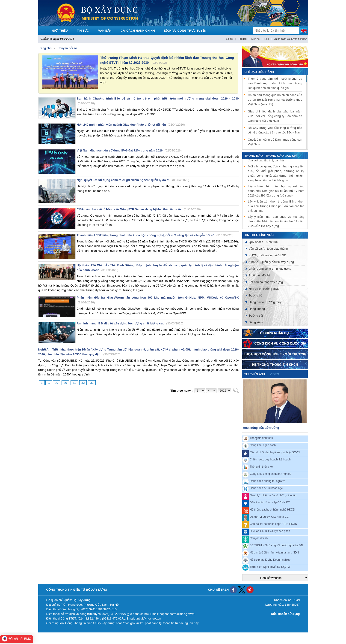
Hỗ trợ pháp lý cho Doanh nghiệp (270, 560)
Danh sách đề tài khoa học (266, 488)
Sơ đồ (229, 39)
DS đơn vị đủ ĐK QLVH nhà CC (269, 517)
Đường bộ (256, 295)
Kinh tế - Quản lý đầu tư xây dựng (271, 262)
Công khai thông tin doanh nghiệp (271, 474)
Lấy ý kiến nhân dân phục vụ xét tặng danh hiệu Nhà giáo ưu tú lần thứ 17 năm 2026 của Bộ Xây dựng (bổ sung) (276, 192)
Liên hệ (255, 39)
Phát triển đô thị (259, 275)
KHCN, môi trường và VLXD (268, 255)
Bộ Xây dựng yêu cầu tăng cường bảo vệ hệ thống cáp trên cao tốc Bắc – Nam (275, 130)
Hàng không (257, 309)
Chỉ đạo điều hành (259, 72)
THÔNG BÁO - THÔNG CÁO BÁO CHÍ (271, 156)
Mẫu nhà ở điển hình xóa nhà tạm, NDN (274, 553)
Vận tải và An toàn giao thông (268, 249)
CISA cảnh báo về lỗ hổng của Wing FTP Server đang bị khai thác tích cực (139, 209)
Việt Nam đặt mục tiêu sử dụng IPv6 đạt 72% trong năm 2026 (129, 150)
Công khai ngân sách (263, 445)
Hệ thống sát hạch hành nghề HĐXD (272, 510)
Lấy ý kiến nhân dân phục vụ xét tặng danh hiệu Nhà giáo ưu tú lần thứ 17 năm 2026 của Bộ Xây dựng (276, 222)
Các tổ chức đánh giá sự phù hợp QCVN (275, 452)
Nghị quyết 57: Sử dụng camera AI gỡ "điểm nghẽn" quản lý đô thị (133, 180)
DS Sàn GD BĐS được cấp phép (270, 531)
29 (56, 383)
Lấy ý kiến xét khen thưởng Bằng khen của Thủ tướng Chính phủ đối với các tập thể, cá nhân (276, 207)
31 (74, 383)
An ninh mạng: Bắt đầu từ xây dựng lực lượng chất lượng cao (130, 323)
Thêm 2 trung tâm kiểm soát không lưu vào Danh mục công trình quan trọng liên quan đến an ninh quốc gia (275, 83)
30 (65, 383)
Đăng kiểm (256, 322)
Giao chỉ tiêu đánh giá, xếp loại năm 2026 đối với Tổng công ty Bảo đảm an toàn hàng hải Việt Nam (275, 116)
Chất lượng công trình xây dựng (270, 269)
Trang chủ (45, 48)
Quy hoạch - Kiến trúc (263, 242)
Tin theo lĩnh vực (259, 235)
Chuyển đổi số (67, 48)
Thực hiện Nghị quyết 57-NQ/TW (270, 567)
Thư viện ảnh (255, 374)
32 (83, 383)
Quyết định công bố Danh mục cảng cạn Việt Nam (275, 142)
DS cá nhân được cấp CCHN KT (270, 502)
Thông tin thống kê (261, 467)
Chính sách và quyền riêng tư (290, 39)
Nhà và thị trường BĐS (264, 289)
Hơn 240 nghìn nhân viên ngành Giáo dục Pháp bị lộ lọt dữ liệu (131, 125)
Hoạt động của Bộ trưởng (261, 428)
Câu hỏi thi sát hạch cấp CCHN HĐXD (274, 524)
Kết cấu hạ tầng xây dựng (266, 282)
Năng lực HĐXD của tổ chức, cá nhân (273, 495)
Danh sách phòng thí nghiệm (268, 481)
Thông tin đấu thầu (262, 438)
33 (92, 383)
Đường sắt (256, 316)
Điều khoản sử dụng (285, 614)
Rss (267, 39)
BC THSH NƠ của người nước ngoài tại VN (277, 545)
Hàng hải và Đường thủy (265, 302)
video (274, 374)
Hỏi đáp (242, 39)
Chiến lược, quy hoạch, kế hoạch (270, 460)
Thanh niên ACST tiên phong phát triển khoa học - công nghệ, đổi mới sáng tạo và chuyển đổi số (155, 235)
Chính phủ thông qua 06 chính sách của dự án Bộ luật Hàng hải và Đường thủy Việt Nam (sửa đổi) (275, 100)
